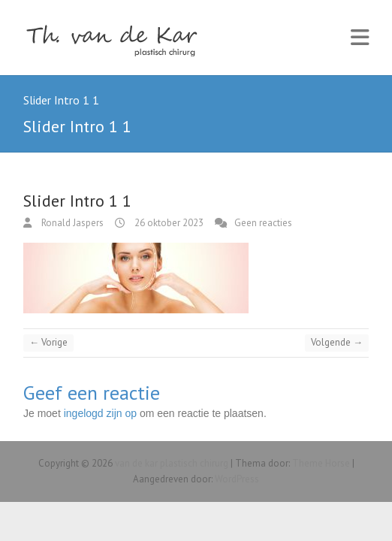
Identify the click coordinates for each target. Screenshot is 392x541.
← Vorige (48, 342)
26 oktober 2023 (168, 223)
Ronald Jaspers (71, 223)
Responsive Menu (360, 38)
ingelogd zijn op (100, 413)
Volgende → (337, 342)
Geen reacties (263, 223)
